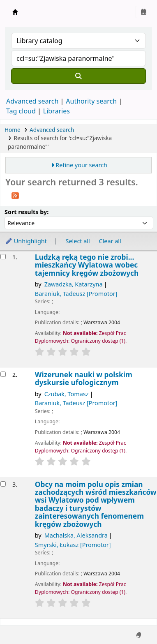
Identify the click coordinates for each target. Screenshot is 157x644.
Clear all (110, 241)
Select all (78, 241)
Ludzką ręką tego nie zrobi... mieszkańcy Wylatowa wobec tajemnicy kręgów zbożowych (87, 265)
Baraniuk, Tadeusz (76, 294)
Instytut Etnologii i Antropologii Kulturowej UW (15, 12)
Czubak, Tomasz (67, 394)
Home (13, 130)
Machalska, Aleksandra (76, 535)
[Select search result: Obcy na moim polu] (3, 484)
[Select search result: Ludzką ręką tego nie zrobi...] (3, 257)
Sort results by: (27, 212)
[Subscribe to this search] (15, 195)
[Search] (78, 76)
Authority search (91, 101)
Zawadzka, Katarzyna (74, 284)
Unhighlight (26, 241)
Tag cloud (21, 111)
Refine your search (81, 165)
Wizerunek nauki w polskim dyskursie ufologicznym (84, 379)
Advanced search (32, 101)
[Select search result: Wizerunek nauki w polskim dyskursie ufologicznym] (3, 374)
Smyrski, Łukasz (73, 545)
